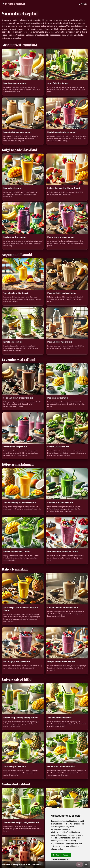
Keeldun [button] (66, 855)
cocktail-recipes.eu (15, 4)
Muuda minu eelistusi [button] (60, 860)
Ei (86, 864)
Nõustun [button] (56, 855)
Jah (79, 864)
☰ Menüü (83, 4)
